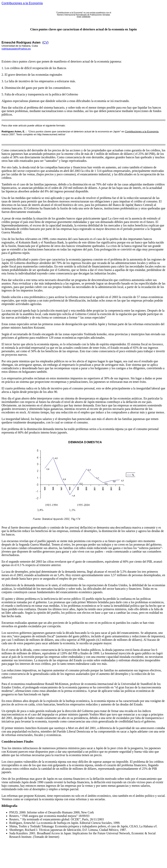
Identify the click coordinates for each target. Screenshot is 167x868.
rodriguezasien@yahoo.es (16, 49)
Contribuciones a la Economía (22, 3)
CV (45, 42)
